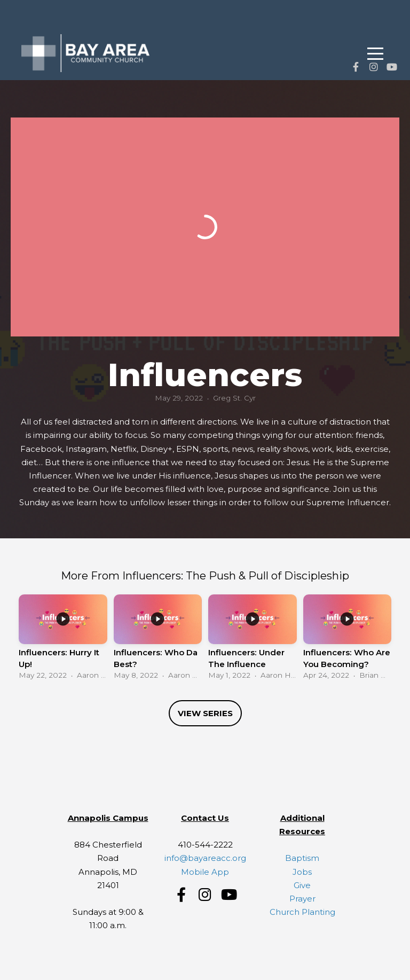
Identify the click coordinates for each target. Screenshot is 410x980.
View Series (205, 713)
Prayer (302, 899)
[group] (63, 639)
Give (302, 885)
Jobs (302, 872)
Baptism (302, 858)
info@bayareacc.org (205, 858)
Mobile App (205, 872)
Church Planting (302, 912)
